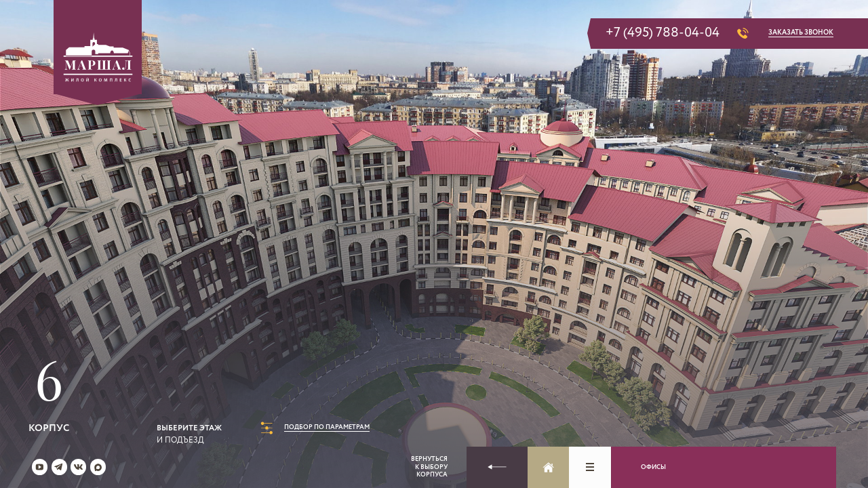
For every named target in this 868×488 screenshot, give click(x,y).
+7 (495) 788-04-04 (663, 34)
